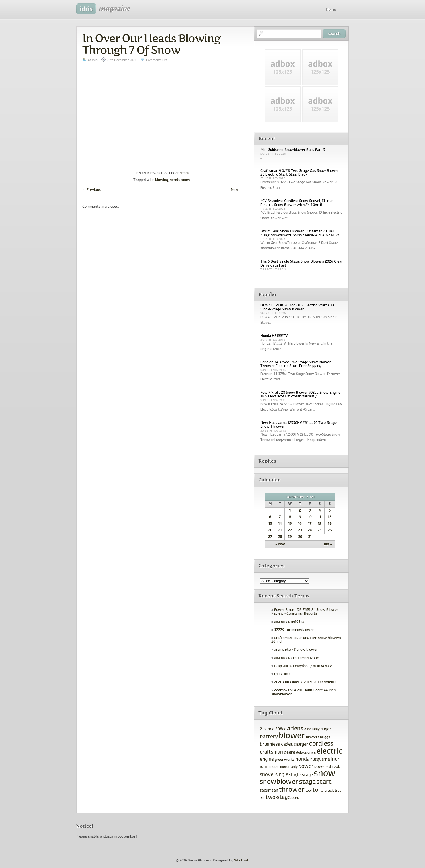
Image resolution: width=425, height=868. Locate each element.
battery (269, 737)
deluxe (301, 753)
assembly (312, 729)
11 (319, 517)
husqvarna (320, 760)
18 (319, 524)
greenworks (285, 760)
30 (300, 537)
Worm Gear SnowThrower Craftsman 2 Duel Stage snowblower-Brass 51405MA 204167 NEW (300, 233)
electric (330, 752)
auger (326, 729)
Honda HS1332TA (274, 336)
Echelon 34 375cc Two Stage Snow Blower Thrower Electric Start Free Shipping (296, 364)
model (274, 767)
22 (290, 531)
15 (290, 524)
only (294, 767)
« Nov (280, 545)
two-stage (278, 798)
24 (310, 531)
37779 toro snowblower (294, 630)
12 (330, 517)
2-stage (267, 729)
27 (270, 537)
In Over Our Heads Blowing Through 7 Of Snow (151, 44)
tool (309, 791)
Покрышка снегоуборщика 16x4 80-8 (303, 666)
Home (331, 10)
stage (307, 782)
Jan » (328, 545)
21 (280, 531)
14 (280, 524)
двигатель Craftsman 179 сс (297, 658)
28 (280, 537)
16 (300, 524)
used (295, 798)
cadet (287, 744)
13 (270, 524)
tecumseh (269, 791)
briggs (325, 737)
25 (319, 531)
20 (270, 531)
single (282, 775)
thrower (292, 790)
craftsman (271, 752)
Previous (91, 190)
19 (330, 524)
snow (186, 180)
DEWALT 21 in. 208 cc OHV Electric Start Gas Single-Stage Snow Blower (297, 307)
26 (330, 531)
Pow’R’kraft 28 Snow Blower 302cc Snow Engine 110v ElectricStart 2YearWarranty (300, 395)
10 (310, 517)
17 (310, 524)
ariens (295, 729)
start (324, 782)
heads (184, 173)
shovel (267, 775)
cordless (321, 744)
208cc (281, 729)
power (306, 767)
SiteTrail (241, 860)
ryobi (337, 767)
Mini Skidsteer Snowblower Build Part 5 (293, 150)
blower (292, 736)
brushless (270, 744)
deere (289, 752)
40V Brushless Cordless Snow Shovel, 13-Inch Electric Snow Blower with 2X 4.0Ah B (297, 203)
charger (301, 745)
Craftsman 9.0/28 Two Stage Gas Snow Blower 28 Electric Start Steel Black (300, 173)
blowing (162, 180)
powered (323, 767)
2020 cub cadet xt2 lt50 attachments (305, 682)
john (264, 767)
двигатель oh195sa (289, 622)
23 (300, 531)
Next (237, 190)
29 (290, 537)
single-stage (301, 775)
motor (285, 767)
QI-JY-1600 (283, 674)
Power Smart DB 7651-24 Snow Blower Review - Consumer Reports (305, 612)
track (329, 791)
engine (267, 759)
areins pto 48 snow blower (296, 650)
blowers (313, 737)
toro (318, 790)
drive (312, 753)
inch (335, 759)
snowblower (279, 782)
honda (302, 760)
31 (310, 537)
